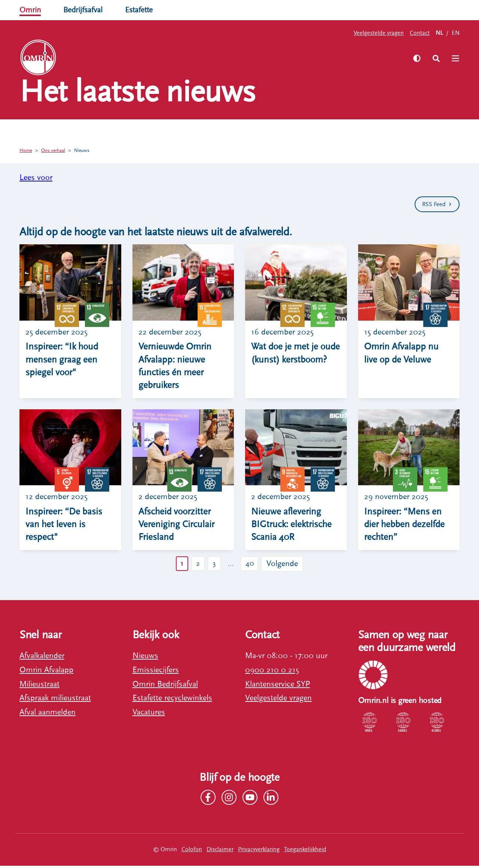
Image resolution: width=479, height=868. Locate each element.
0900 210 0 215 (272, 672)
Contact (420, 33)
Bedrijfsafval (85, 10)
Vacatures (149, 714)
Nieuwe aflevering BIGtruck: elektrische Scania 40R (293, 526)
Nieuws (86, 150)
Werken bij (205, 58)
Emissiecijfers (156, 672)
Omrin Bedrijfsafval (165, 686)
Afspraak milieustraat (55, 700)
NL (439, 33)
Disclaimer (220, 852)
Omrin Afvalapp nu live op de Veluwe (402, 354)
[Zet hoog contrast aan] (415, 58)
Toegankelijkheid (305, 852)
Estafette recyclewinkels (172, 700)
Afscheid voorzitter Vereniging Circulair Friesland (178, 526)
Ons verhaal (155, 58)
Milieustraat (39, 686)
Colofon (192, 852)
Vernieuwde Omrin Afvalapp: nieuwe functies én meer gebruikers (176, 367)
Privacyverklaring (259, 852)
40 (251, 566)
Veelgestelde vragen (379, 33)
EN (456, 33)
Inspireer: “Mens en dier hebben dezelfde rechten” (406, 526)
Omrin (31, 10)
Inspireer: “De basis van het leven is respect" (65, 526)
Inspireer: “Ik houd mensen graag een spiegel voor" (64, 360)
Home (26, 150)
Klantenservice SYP (277, 686)
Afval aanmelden (48, 714)
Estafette (142, 10)
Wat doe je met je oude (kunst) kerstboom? (286, 360)
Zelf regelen (104, 58)
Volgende (285, 566)
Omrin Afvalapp (46, 672)
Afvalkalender (42, 658)
